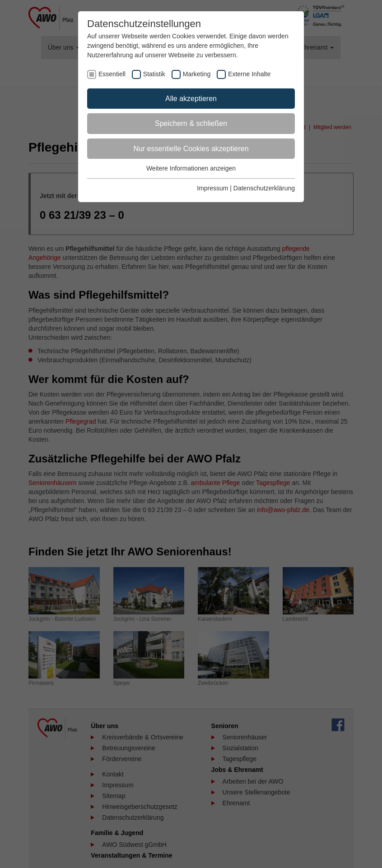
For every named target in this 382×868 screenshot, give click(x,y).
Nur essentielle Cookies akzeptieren (191, 149)
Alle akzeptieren (191, 99)
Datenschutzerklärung (264, 188)
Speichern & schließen (191, 123)
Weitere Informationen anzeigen (191, 168)
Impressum (212, 188)
